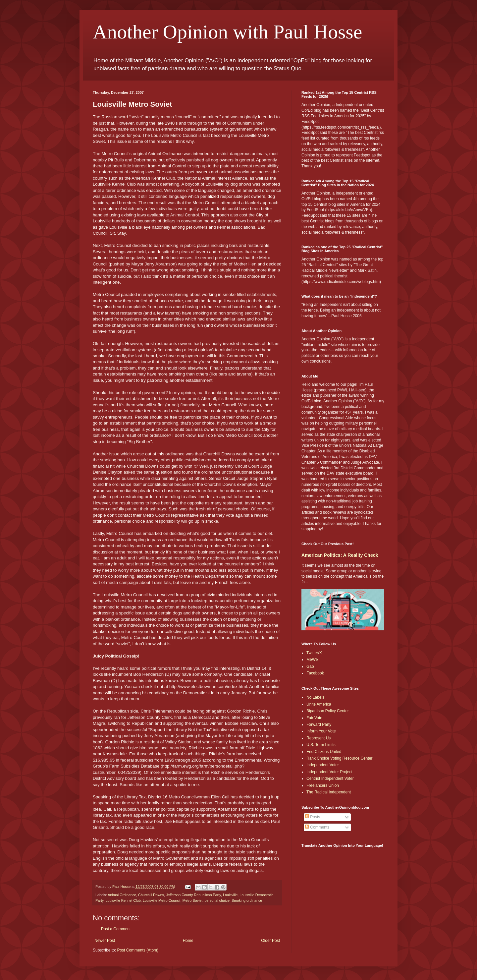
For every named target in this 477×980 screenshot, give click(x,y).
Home (188, 941)
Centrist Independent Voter (330, 778)
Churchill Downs (151, 895)
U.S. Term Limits (321, 745)
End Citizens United (324, 752)
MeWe (312, 660)
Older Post (270, 941)
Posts (313, 817)
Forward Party (319, 724)
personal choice (217, 900)
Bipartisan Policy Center (328, 711)
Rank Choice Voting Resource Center (339, 758)
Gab (310, 666)
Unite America (319, 704)
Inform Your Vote (321, 731)
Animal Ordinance (122, 895)
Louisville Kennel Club (123, 900)
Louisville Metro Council (162, 900)
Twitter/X (314, 653)
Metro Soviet (193, 900)
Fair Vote (314, 718)
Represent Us (318, 738)
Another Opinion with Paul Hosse (227, 32)
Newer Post (105, 941)
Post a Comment (116, 929)
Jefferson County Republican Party (193, 895)
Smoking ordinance (247, 900)
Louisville (230, 895)
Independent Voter (323, 765)
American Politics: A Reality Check (340, 555)
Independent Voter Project (329, 772)
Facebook (315, 673)
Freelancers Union (323, 785)
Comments (317, 827)
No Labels (315, 697)
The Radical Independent (329, 792)
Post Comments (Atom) (138, 950)
